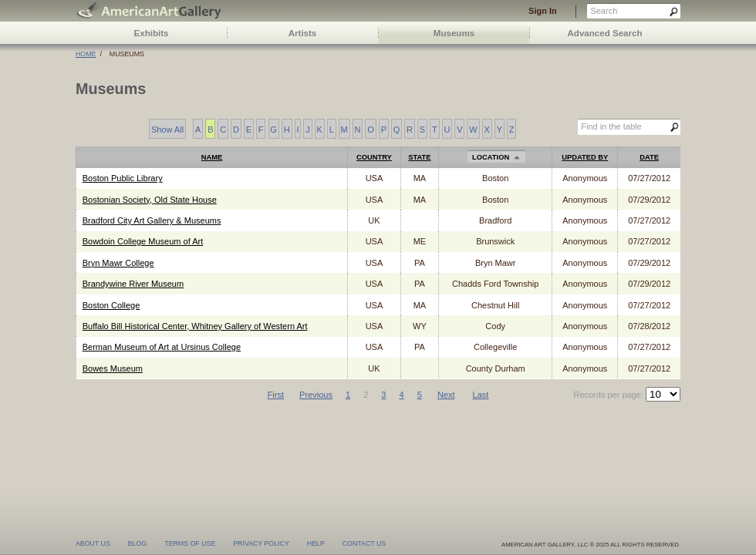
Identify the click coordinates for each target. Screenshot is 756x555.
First (276, 395)
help (316, 543)
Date (649, 157)
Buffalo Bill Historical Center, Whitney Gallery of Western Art (195, 326)
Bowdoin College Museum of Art (143, 241)
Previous (316, 395)
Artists (303, 33)
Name (212, 157)
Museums (454, 33)
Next (446, 395)
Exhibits (152, 33)
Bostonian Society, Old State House (150, 200)
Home (86, 54)
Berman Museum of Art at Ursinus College (162, 347)
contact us (364, 543)
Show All (167, 129)
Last (481, 395)
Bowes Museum (113, 368)
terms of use (190, 543)
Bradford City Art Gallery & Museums (152, 220)
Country (374, 157)
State (419, 157)
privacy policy (261, 543)
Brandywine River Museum (133, 284)
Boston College (111, 305)
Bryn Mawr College (118, 263)
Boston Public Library (123, 178)
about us (93, 543)
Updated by (585, 157)
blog (137, 543)
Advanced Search (605, 33)
